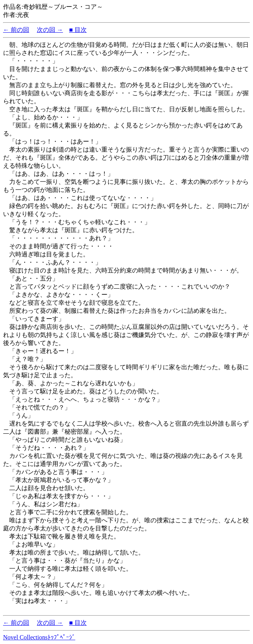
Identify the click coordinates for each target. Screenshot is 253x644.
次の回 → (50, 30)
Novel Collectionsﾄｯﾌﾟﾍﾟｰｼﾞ (39, 637)
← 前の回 (16, 30)
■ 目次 (78, 30)
